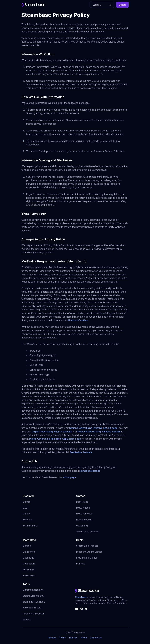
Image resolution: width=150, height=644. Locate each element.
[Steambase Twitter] (86, 609)
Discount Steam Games (89, 552)
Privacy (52, 638)
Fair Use (73, 638)
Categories (29, 552)
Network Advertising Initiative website (99, 432)
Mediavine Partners (81, 452)
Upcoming (82, 525)
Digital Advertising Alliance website (52, 432)
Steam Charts (30, 525)
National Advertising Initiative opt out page (93, 428)
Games (27, 502)
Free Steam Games (87, 558)
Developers (29, 564)
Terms (63, 638)
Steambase (81, 597)
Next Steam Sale (32, 608)
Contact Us (96, 638)
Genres (27, 546)
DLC (25, 508)
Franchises (29, 575)
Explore (122, 5)
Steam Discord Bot (33, 596)
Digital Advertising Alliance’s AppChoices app (55, 439)
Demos (27, 514)
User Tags (28, 558)
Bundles (27, 520)
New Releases (84, 520)
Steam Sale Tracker (87, 546)
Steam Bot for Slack (34, 602)
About (84, 638)
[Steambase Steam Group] (82, 609)
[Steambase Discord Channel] (77, 609)
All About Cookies (78, 320)
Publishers (29, 570)
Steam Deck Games (87, 531)
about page (70, 477)
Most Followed (84, 514)
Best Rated (82, 502)
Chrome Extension (33, 590)
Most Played (83, 508)
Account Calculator (33, 614)
